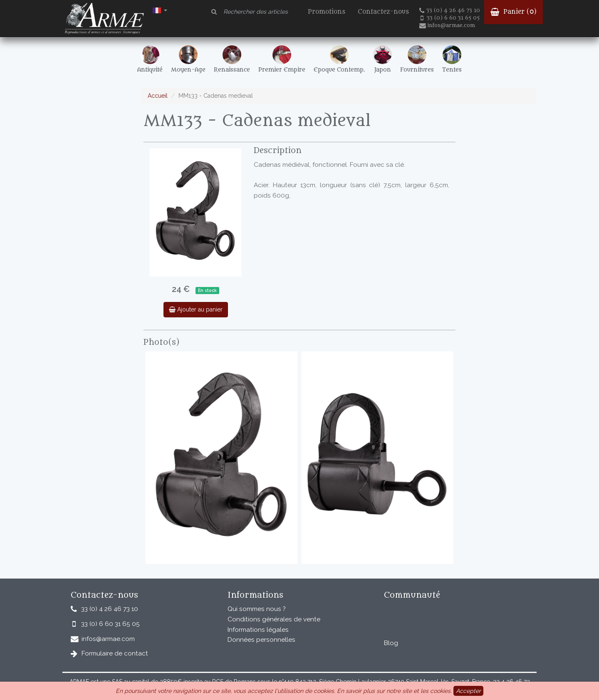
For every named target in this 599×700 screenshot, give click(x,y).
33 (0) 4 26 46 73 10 (450, 10)
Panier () (514, 12)
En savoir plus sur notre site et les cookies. (394, 691)
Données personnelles (261, 640)
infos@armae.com (447, 25)
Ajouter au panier (196, 309)
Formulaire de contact (115, 653)
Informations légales (258, 630)
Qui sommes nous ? (257, 609)
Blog (391, 643)
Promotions (327, 12)
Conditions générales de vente (274, 619)
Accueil (158, 96)
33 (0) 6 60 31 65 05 (450, 18)
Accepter (468, 691)
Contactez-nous (383, 12)
